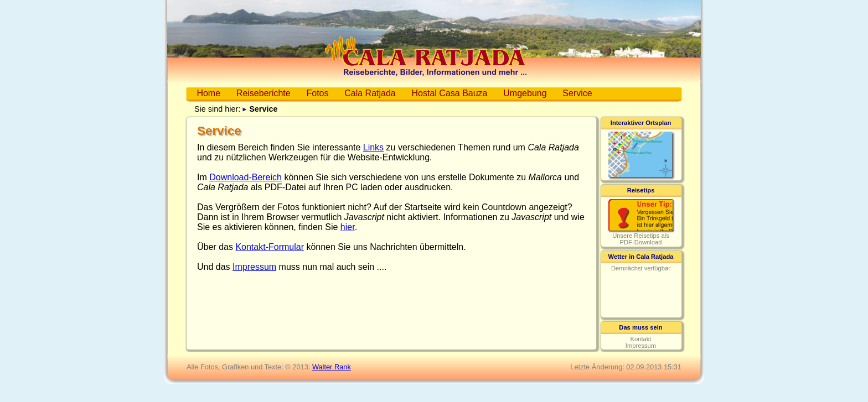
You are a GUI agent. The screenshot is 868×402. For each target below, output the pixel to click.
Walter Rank (332, 367)
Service (577, 93)
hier (348, 227)
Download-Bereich (246, 177)
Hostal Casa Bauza (450, 93)
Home (208, 93)
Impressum (254, 267)
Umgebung (525, 93)
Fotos (317, 93)
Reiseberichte (263, 93)
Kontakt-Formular (270, 247)
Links (373, 147)
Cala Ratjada (370, 93)
